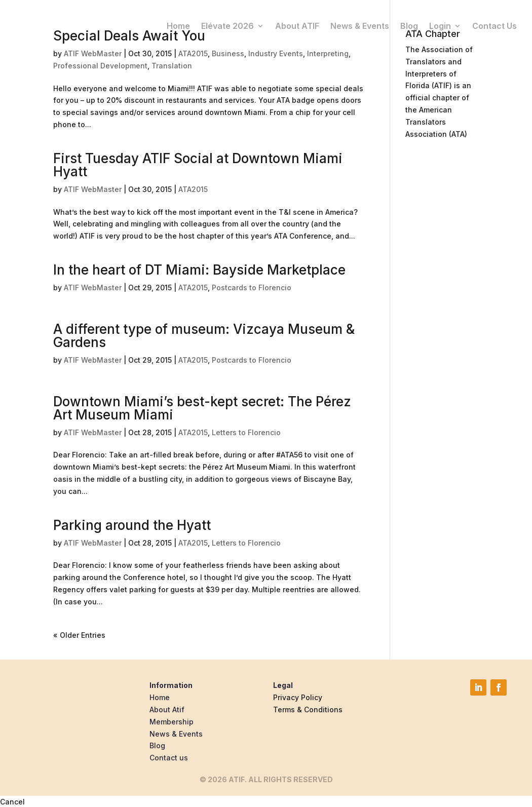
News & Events (360, 26)
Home (178, 26)
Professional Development (100, 66)
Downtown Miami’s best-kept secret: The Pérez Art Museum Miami (202, 408)
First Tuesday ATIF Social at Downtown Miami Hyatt (198, 165)
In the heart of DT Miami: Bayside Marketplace (199, 270)
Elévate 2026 (227, 26)
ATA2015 (193, 53)
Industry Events (276, 53)
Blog (409, 26)
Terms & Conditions (308, 709)
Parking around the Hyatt (132, 525)
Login (440, 26)
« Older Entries (79, 635)
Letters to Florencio (246, 432)
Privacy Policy (298, 697)
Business (228, 53)
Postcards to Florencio (252, 287)
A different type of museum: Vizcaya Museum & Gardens (204, 336)
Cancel (12, 802)
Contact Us (495, 26)
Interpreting (328, 53)
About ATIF (297, 26)
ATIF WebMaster (93, 53)
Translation (172, 66)
